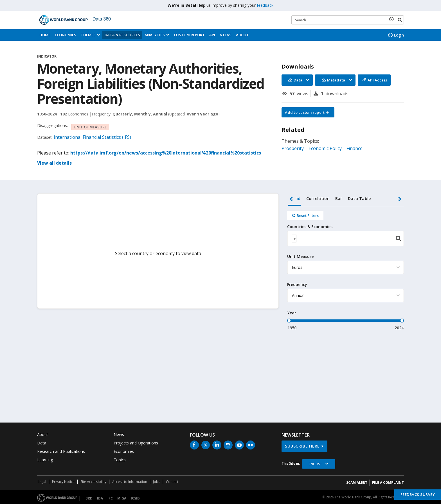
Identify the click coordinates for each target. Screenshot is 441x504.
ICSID (135, 498)
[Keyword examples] (348, 20)
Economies (66, 35)
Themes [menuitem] (88, 35)
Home (45, 35)
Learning (45, 460)
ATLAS (226, 35)
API (212, 35)
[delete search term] (393, 19)
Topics (120, 460)
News (119, 434)
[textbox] (294, 239)
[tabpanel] (346, 268)
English (316, 464)
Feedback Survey (418, 494)
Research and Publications (61, 451)
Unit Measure (300, 256)
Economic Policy (325, 148)
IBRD (88, 498)
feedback (265, 5)
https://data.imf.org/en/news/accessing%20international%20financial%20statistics (166, 153)
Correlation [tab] (318, 198)
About (242, 35)
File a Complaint (388, 483)
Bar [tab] (339, 198)
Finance (355, 148)
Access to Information (130, 482)
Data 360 (102, 19)
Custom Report (189, 35)
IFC (110, 498)
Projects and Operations (136, 443)
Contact (172, 482)
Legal (42, 482)
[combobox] (346, 239)
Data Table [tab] (359, 198)
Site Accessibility (93, 482)
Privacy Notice (63, 482)
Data (42, 443)
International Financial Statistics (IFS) (92, 137)
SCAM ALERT (357, 483)
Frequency (297, 285)
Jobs (157, 482)
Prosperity (293, 148)
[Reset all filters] (305, 215)
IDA (100, 498)
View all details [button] (54, 163)
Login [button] (395, 35)
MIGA (122, 498)
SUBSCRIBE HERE (302, 446)
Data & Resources (122, 35)
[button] (308, 112)
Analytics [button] (155, 35)
